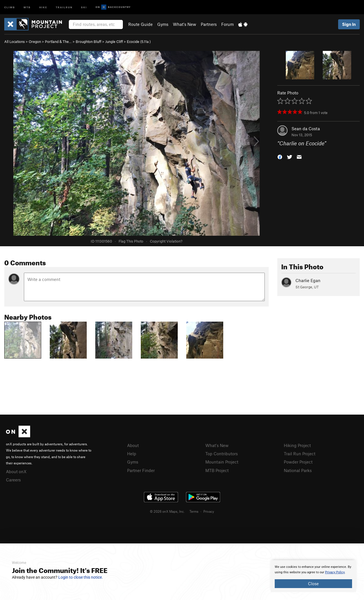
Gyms (163, 24)
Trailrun (64, 7)
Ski (84, 7)
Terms (194, 511)
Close (313, 584)
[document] (313, 576)
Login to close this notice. (81, 577)
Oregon (35, 42)
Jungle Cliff (114, 42)
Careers (13, 480)
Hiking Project (297, 445)
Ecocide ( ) (139, 42)
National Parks (298, 470)
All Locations (15, 42)
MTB (27, 7)
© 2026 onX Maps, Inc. (167, 511)
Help (132, 454)
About (133, 445)
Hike (43, 7)
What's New (185, 24)
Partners (209, 24)
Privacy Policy (335, 572)
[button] (280, 157)
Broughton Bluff (88, 42)
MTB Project (217, 470)
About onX (16, 471)
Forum (227, 24)
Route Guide (140, 24)
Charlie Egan (308, 280)
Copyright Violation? (166, 241)
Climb (10, 7)
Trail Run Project (300, 454)
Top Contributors (222, 454)
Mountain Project (222, 462)
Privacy (209, 511)
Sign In (349, 24)
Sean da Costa (306, 129)
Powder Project (298, 462)
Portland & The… (58, 42)
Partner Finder (141, 470)
